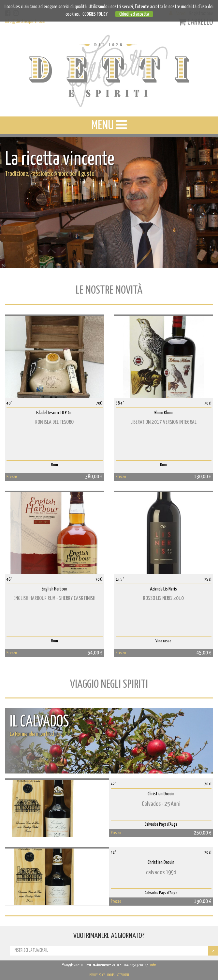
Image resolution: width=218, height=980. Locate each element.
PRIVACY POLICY (97, 975)
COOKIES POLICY (95, 14)
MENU (109, 125)
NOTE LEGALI (123, 975)
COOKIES (111, 975)
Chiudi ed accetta (134, 14)
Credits (153, 965)
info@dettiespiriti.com (25, 21)
